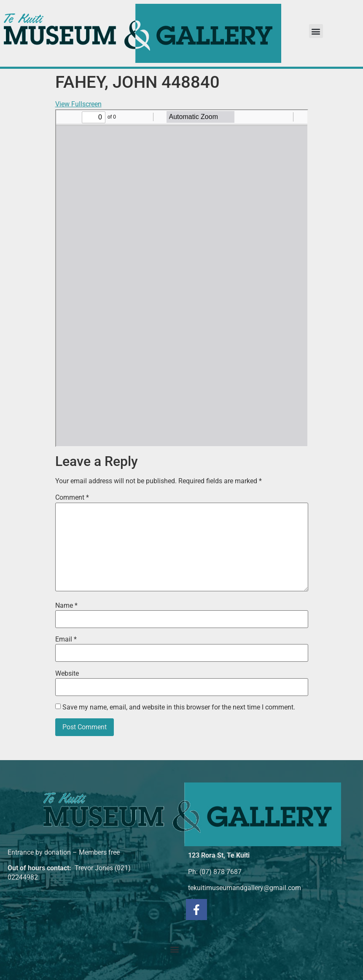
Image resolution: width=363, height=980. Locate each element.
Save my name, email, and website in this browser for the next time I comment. (179, 707)
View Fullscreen (78, 104)
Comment (72, 498)
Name (66, 606)
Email (66, 639)
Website (67, 674)
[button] (316, 31)
